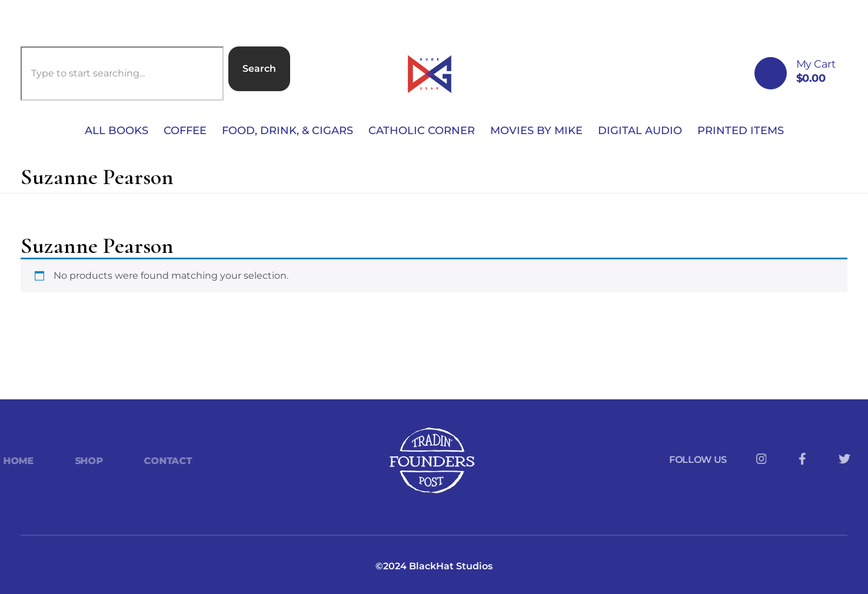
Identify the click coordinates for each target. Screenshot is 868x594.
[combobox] (122, 74)
